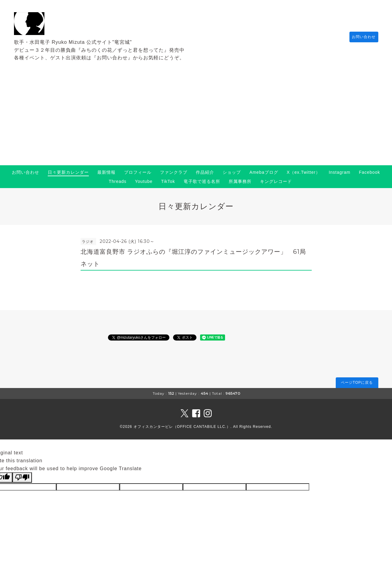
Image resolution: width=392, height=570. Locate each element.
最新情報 (106, 172)
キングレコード (276, 181)
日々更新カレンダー (68, 172)
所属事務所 (240, 181)
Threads (117, 181)
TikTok (168, 181)
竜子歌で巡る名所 (202, 181)
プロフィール (138, 172)
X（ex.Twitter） (304, 172)
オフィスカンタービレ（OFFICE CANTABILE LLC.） (182, 427)
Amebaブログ (264, 172)
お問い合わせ (361, 37)
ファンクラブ (174, 172)
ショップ (232, 172)
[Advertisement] (196, 120)
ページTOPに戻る (357, 383)
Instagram (340, 172)
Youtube (144, 181)
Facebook (369, 172)
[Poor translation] (22, 477)
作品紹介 (205, 172)
